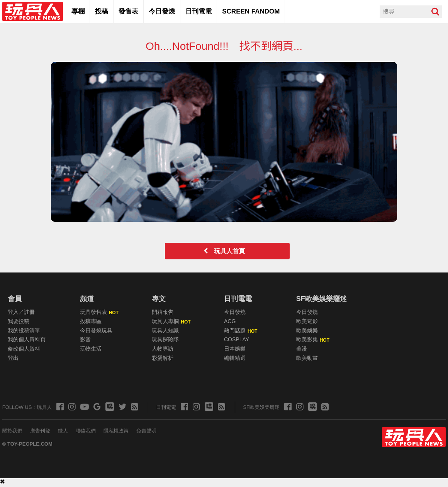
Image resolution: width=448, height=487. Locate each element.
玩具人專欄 (165, 321)
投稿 (102, 11)
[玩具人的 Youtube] (84, 406)
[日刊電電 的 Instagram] (196, 406)
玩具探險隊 (165, 339)
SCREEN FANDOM (251, 11)
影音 (85, 339)
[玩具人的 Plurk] (109, 407)
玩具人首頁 (227, 251)
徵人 (63, 431)
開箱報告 (163, 312)
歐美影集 (307, 339)
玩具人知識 (165, 330)
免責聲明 (146, 431)
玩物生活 (91, 349)
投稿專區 (91, 321)
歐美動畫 (307, 358)
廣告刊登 (40, 431)
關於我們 (12, 431)
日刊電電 (199, 11)
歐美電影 (307, 321)
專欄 (78, 11)
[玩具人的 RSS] (134, 406)
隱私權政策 (116, 431)
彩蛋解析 (163, 358)
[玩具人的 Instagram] (72, 406)
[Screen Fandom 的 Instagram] (300, 406)
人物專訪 (163, 349)
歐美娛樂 (307, 330)
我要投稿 (19, 321)
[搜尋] (435, 12)
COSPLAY (237, 339)
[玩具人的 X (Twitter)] (122, 406)
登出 (13, 358)
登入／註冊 (21, 312)
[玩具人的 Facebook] (60, 406)
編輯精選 (235, 358)
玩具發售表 (93, 312)
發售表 (128, 11)
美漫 (302, 349)
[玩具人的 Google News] (97, 406)
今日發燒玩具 (96, 330)
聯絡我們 (86, 431)
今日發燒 (162, 11)
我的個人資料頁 (27, 339)
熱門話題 (235, 330)
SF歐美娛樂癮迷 (322, 299)
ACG (230, 321)
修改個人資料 (24, 349)
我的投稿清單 (24, 330)
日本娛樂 (235, 349)
